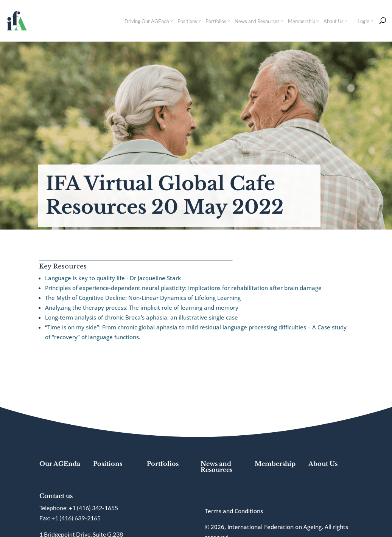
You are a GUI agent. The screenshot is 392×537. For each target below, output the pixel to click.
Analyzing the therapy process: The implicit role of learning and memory (142, 307)
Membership (275, 464)
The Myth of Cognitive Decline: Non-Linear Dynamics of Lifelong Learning (143, 298)
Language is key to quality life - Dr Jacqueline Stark (113, 278)
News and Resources (216, 467)
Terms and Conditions (234, 511)
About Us (323, 464)
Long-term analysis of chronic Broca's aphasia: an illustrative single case (142, 317)
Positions (108, 464)
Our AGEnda (60, 464)
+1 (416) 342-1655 (93, 508)
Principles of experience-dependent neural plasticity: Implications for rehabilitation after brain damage (183, 288)
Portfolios (163, 464)
